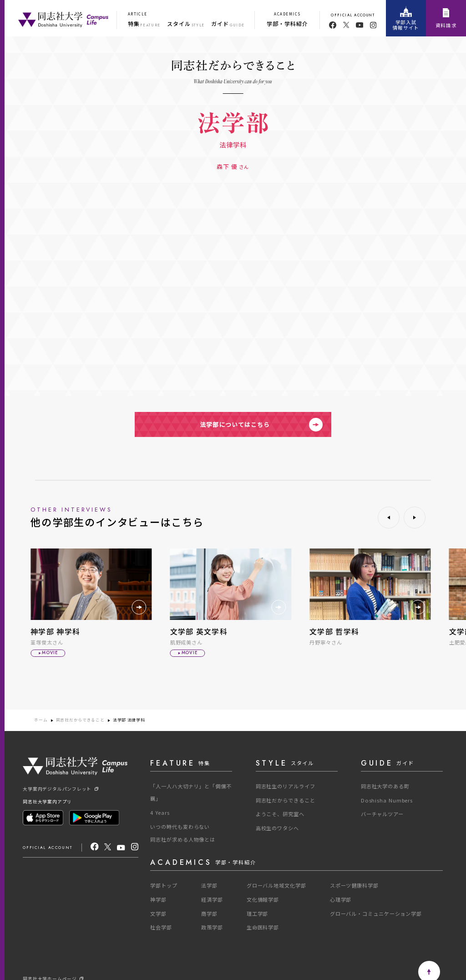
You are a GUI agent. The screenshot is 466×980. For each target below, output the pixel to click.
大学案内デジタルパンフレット (60, 789)
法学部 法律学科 (129, 720)
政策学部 (212, 927)
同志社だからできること (80, 720)
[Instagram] (135, 847)
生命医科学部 (263, 927)
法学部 (209, 885)
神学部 (158, 899)
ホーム (41, 720)
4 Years (160, 812)
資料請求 (446, 19)
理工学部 (258, 914)
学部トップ (164, 885)
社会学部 (161, 927)
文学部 (158, 914)
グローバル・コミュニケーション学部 (376, 914)
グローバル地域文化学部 (276, 885)
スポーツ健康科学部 (354, 885)
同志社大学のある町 (385, 786)
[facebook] (333, 25)
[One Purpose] (63, 18)
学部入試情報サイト (406, 18)
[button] (389, 518)
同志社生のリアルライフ (286, 786)
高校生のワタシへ (277, 828)
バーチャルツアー (382, 814)
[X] (108, 847)
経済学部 (212, 899)
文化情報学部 (263, 899)
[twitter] (346, 25)
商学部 (209, 914)
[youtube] (360, 25)
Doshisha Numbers (387, 800)
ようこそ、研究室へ (280, 814)
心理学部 (341, 899)
